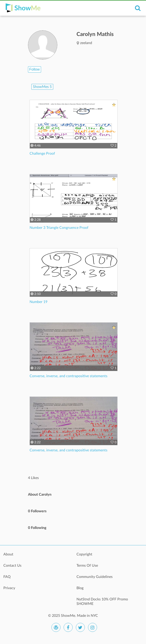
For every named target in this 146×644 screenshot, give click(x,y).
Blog (80, 588)
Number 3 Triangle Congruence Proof (59, 228)
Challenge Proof (42, 154)
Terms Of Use (87, 566)
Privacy (9, 588)
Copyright (84, 554)
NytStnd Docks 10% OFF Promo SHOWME (102, 602)
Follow (35, 69)
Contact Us (12, 566)
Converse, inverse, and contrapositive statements (68, 376)
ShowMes (42, 87)
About (8, 554)
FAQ (7, 577)
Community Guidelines (95, 577)
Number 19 (38, 302)
